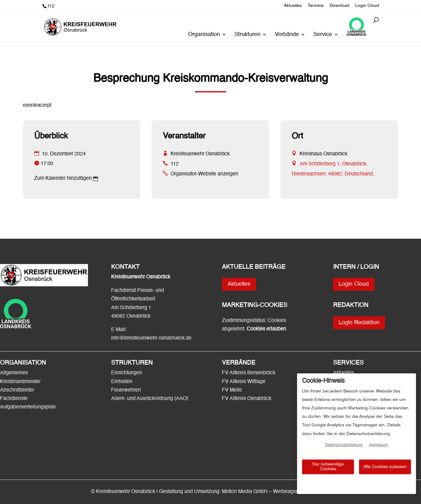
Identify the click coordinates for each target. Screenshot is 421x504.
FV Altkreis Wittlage (244, 382)
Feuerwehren (126, 390)
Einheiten (122, 382)
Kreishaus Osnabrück (323, 154)
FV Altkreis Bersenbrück (249, 373)
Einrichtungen (127, 373)
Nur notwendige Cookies (328, 467)
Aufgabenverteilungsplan (28, 407)
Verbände (287, 35)
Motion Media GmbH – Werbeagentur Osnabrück (276, 492)
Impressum (378, 445)
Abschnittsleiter (17, 390)
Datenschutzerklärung (344, 445)
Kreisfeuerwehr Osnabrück (200, 154)
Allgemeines (14, 373)
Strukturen (247, 35)
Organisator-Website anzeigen (204, 174)
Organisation (204, 35)
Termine (316, 6)
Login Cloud (367, 6)
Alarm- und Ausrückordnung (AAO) (150, 399)
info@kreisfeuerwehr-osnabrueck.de (151, 338)
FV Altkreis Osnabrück (247, 399)
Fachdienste (14, 399)
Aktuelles (293, 6)
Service (323, 35)
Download (339, 6)
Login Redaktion (359, 323)
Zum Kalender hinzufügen (63, 179)
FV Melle (232, 390)
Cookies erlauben (266, 329)
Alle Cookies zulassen (385, 467)
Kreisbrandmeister (20, 382)
